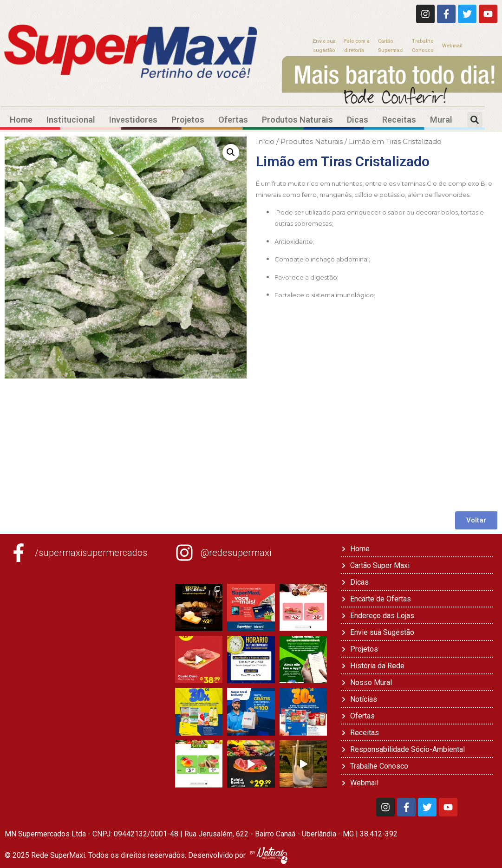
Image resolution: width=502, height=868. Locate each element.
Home (21, 120)
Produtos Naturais (297, 120)
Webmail (452, 46)
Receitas (399, 120)
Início (265, 142)
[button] (475, 120)
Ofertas (233, 120)
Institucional (71, 120)
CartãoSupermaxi (391, 46)
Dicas (358, 120)
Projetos (188, 120)
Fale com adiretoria (357, 46)
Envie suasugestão (324, 46)
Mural (441, 120)
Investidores (133, 120)
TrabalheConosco (423, 46)
